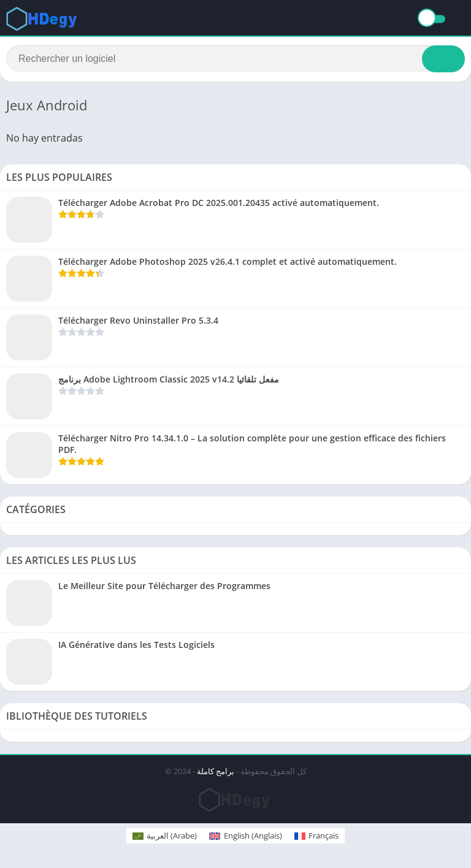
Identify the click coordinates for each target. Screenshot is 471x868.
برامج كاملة (216, 772)
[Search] (235, 59)
